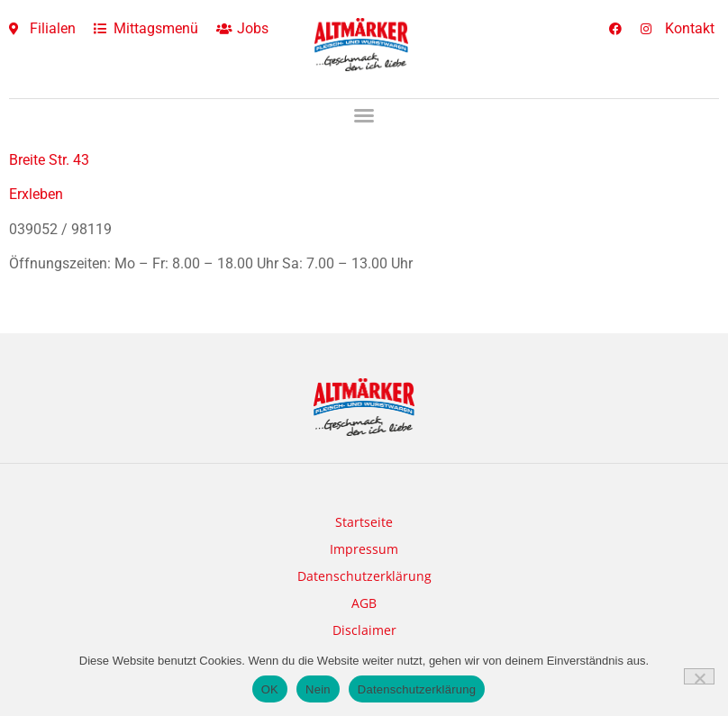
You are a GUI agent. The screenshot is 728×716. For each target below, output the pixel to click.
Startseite (364, 522)
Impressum (364, 549)
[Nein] (699, 676)
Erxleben (36, 194)
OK (270, 689)
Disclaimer (364, 630)
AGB (364, 603)
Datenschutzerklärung (364, 576)
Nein (318, 689)
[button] (364, 115)
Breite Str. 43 (49, 160)
